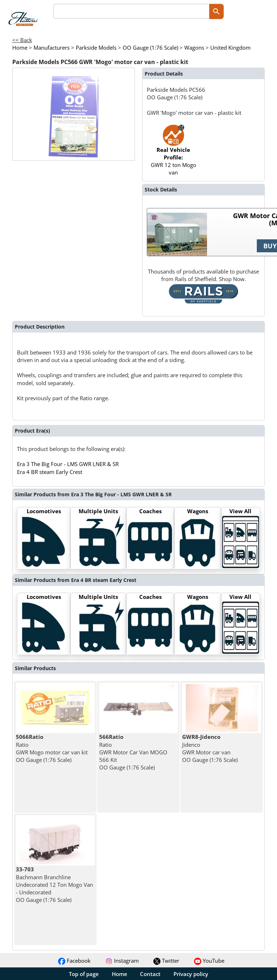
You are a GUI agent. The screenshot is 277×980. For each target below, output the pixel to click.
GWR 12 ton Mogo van (173, 154)
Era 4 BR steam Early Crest (50, 472)
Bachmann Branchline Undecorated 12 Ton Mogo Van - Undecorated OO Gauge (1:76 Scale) (54, 884)
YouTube (209, 961)
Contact (150, 974)
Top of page (84, 974)
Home (120, 974)
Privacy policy (191, 974)
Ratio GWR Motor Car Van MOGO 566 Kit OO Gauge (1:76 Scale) (133, 752)
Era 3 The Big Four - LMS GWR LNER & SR (68, 464)
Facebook (74, 961)
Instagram (122, 961)
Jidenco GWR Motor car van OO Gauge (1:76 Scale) (210, 748)
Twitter (166, 961)
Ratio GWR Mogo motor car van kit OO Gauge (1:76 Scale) (52, 748)
